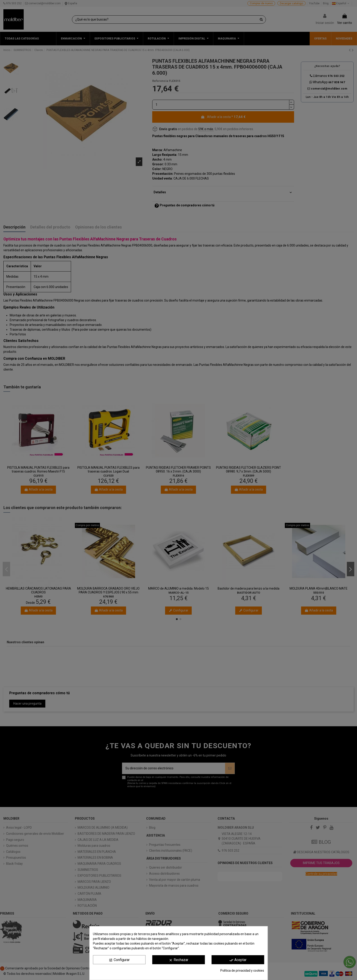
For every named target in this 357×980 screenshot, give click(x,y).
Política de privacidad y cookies (242, 971)
